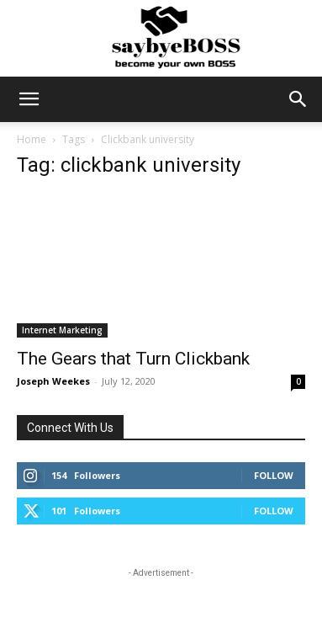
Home (32, 139)
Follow (274, 475)
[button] (29, 99)
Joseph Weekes (53, 381)
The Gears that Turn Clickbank (133, 359)
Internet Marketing (62, 330)
